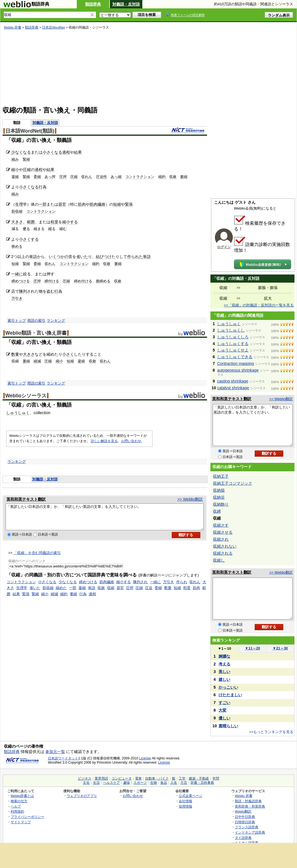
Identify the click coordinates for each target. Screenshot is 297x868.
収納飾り (221, 504)
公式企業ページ (191, 796)
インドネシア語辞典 (250, 832)
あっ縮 (116, 177)
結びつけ (104, 257)
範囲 (31, 222)
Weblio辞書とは (22, 796)
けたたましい (230, 695)
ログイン (224, 247)
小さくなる (52, 152)
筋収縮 (17, 211)
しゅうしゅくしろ (233, 337)
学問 (216, 778)
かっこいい (228, 687)
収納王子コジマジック (233, 483)
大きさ (17, 222)
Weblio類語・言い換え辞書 (36, 333)
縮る (52, 229)
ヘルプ (16, 806)
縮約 (162, 177)
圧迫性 (102, 177)
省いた (82, 257)
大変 (222, 710)
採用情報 (185, 806)
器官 (62, 204)
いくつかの (59, 257)
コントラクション (140, 177)
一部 (43, 204)
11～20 (253, 648)
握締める (103, 281)
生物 (154, 783)
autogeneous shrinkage (238, 370)
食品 (164, 783)
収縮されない (225, 546)
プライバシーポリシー (27, 817)
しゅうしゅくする (233, 344)
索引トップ (17, 321)
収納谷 (219, 497)
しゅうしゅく (18, 413)
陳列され (140, 587)
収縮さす (221, 525)
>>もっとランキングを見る (271, 732)
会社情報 (185, 801)
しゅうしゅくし (231, 330)
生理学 (22, 593)
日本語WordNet (53, 27)
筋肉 (82, 204)
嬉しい (224, 679)
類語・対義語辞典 (248, 801)
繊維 (101, 204)
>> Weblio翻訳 (190, 499)
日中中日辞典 (245, 817)
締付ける (52, 281)
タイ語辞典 (243, 838)
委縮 (37, 177)
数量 (15, 354)
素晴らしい (228, 726)
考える (224, 664)
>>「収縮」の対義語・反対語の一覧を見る (259, 305)
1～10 (224, 648)
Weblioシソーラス (26, 396)
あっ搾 (50, 177)
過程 (66, 152)
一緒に (17, 274)
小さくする (29, 239)
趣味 (127, 783)
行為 (43, 187)
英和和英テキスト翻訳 (26, 499)
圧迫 (149, 593)
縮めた (61, 593)
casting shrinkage (233, 381)
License (145, 758)
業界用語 (101, 778)
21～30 (280, 648)
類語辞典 (93, 4)
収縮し (219, 560)
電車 (138, 778)
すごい (224, 703)
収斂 (173, 177)
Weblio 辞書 (13, 27)
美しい (224, 672)
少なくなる (21, 152)
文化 (86, 783)
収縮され (221, 539)
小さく (68, 354)
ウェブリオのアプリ (82, 796)
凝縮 (15, 177)
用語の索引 (36, 321)
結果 (78, 152)
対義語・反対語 (126, 4)
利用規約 (17, 811)
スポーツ (140, 783)
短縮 (117, 204)
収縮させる (223, 532)
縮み (15, 159)
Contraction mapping (236, 363)
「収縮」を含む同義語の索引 (37, 558)
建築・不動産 (199, 778)
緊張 (129, 204)
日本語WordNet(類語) (30, 131)
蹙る (26, 229)
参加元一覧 (55, 752)
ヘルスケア (112, 783)
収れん (87, 177)
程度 (54, 222)
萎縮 (184, 177)
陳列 (23, 291)
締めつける (21, 281)
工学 (182, 778)
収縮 (111, 593)
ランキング (56, 321)
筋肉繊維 (107, 587)
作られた (135, 257)
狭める (17, 246)
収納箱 (219, 490)
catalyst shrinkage (233, 388)
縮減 (37, 361)
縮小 (15, 170)
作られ (182, 587)
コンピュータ (122, 778)
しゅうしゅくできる (235, 357)
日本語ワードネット (63, 758)
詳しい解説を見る (104, 441)
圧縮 (27, 170)
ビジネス (85, 778)
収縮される (223, 553)
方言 (184, 783)
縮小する (70, 222)
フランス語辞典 (247, 827)
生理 (19, 204)
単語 (33, 257)
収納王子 (221, 476)
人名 (174, 783)
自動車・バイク (157, 778)
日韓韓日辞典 (245, 822)
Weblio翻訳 (243, 811)
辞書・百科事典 (202, 783)
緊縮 (26, 159)
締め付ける (83, 281)
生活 (96, 783)
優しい (224, 718)
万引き (17, 298)
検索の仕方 (19, 801)
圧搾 (63, 177)
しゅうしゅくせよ (233, 350)
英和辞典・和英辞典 (250, 806)
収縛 (217, 511)
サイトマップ (21, 822)
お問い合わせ (131, 441)
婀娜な (224, 656)
